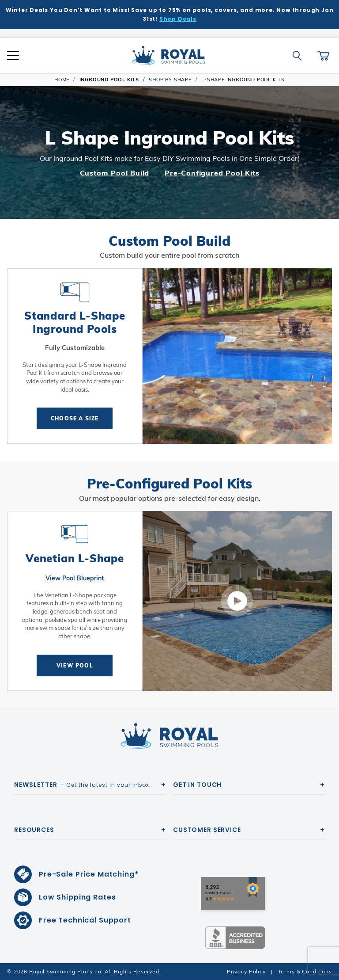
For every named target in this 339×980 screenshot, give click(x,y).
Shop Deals (178, 19)
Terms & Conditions (305, 971)
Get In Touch (197, 785)
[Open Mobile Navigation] (13, 56)
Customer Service (207, 830)
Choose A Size (75, 418)
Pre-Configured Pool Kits (212, 173)
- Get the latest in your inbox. (83, 785)
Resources (34, 830)
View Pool (75, 665)
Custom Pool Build (115, 173)
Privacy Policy (246, 971)
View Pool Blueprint (75, 578)
